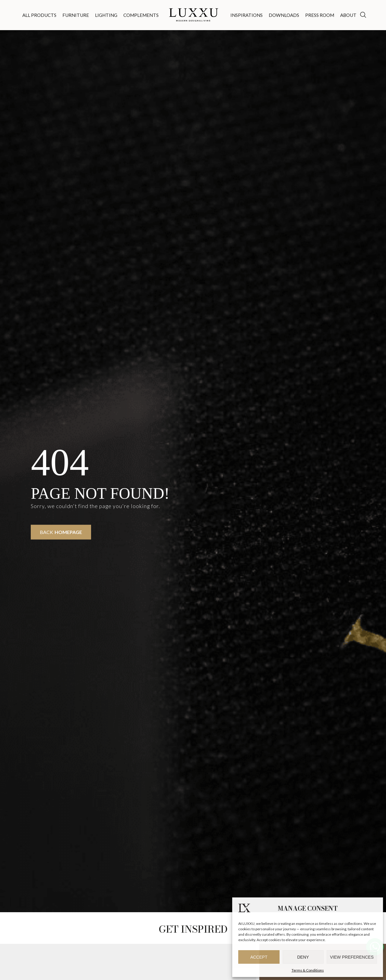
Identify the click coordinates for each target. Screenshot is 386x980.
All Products (39, 15)
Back (61, 532)
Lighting (106, 15)
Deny (303, 957)
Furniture (76, 15)
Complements (141, 15)
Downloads (284, 15)
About (348, 15)
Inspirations (247, 15)
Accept (259, 957)
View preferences (352, 957)
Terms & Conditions (308, 970)
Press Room (320, 15)
